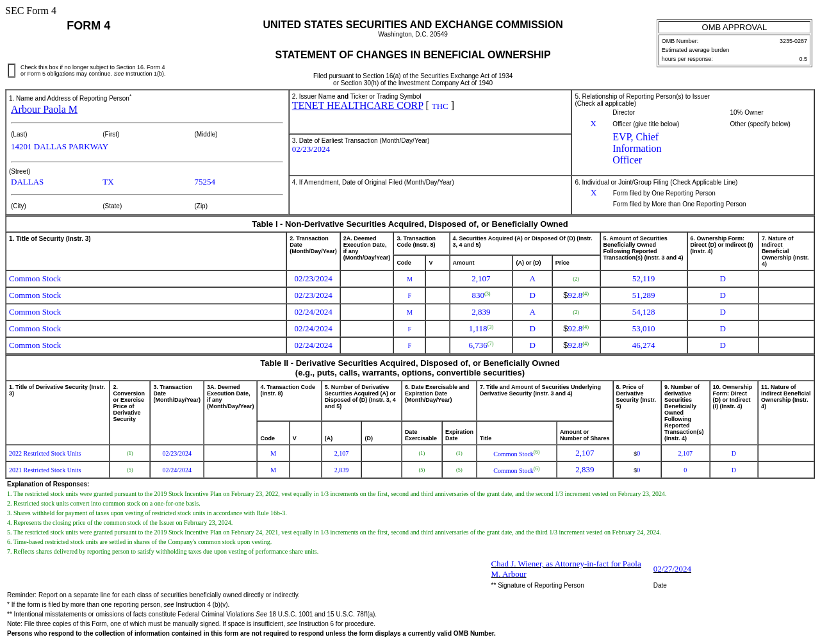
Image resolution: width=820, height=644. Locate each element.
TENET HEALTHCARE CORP (358, 105)
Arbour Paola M (44, 109)
